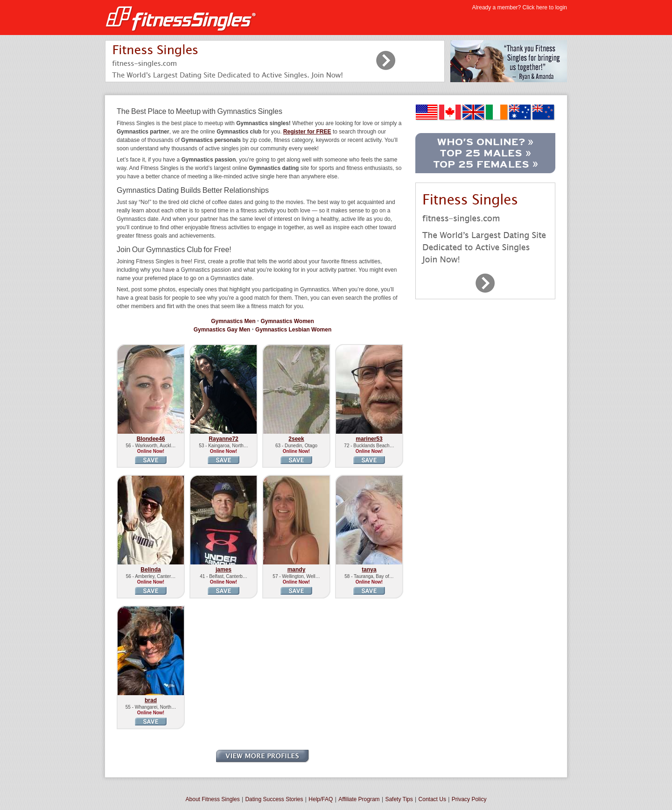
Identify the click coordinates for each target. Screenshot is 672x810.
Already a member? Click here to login (520, 7)
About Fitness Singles (213, 799)
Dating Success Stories (274, 799)
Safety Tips (399, 799)
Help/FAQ (321, 799)
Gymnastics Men (233, 321)
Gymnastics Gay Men (222, 330)
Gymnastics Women (287, 321)
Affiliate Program (359, 799)
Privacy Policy (469, 799)
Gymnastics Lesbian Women (293, 330)
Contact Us (432, 799)
